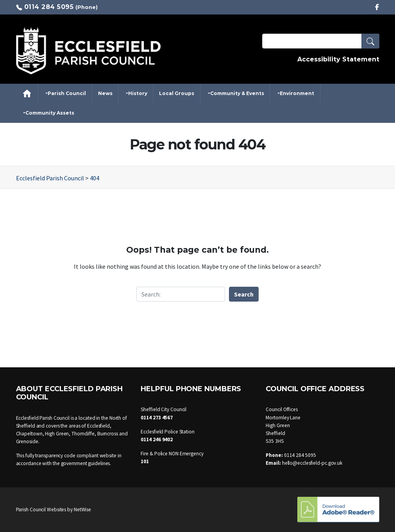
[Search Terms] (321, 41)
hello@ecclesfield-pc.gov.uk (312, 463)
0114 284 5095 (49, 7)
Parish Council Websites (41, 510)
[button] (370, 41)
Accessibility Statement (338, 59)
